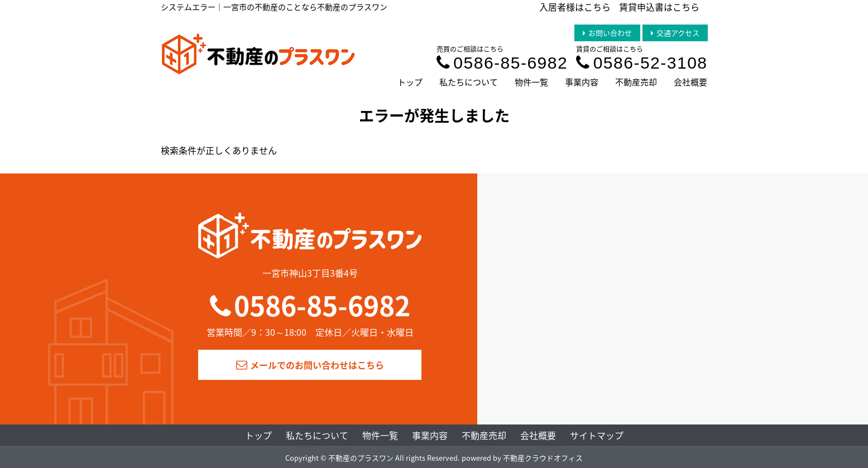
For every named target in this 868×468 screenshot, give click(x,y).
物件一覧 (531, 82)
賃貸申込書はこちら (659, 7)
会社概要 (690, 82)
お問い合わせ (607, 33)
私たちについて (469, 82)
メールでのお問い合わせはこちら (310, 365)
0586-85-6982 (502, 63)
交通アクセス (675, 33)
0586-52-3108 (642, 63)
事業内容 (582, 82)
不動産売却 (636, 82)
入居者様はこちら (575, 7)
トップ (410, 82)
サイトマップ (597, 435)
